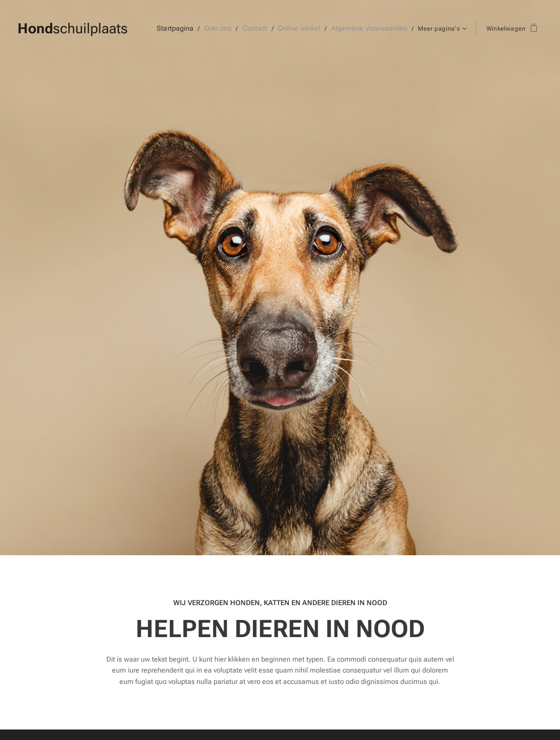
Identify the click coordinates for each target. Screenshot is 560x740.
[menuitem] (188, 28)
